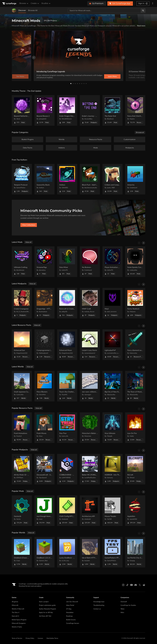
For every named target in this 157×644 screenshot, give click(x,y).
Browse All (33, 10)
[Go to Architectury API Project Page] (90, 511)
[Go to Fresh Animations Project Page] (22, 428)
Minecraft (15, 605)
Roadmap (69, 616)
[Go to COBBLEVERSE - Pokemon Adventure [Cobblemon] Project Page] (67, 469)
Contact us (97, 609)
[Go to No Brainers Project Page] (90, 262)
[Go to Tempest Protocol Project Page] (22, 179)
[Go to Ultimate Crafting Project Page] (22, 262)
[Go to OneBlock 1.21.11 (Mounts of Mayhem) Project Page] (44, 552)
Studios (46, 3)
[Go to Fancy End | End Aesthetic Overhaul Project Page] (135, 110)
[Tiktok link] (127, 585)
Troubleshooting (99, 605)
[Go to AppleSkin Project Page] (135, 511)
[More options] (153, 3)
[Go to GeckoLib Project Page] (22, 511)
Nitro (122, 613)
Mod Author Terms (52, 638)
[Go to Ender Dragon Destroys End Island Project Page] (67, 110)
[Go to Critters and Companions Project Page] (113, 179)
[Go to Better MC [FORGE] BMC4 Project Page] (90, 469)
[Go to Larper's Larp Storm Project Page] (90, 345)
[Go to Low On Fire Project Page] (135, 428)
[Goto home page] (9, 3)
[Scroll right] (143, 243)
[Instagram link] (123, 585)
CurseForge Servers (73, 623)
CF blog (69, 609)
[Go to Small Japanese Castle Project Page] (22, 386)
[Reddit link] (144, 585)
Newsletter (70, 613)
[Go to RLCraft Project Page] (135, 469)
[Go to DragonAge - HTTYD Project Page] (44, 303)
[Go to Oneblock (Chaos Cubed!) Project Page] (22, 552)
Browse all (140, 132)
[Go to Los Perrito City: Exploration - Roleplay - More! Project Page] (135, 552)
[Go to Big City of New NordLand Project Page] (113, 386)
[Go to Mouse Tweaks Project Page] (113, 511)
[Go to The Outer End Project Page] (113, 110)
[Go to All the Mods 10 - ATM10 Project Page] (22, 469)
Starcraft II (15, 616)
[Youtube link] (131, 585)
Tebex (122, 609)
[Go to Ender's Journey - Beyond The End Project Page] (90, 110)
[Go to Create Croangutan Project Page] (22, 303)
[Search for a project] (104, 11)
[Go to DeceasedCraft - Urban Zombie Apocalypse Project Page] (44, 469)
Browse (24, 3)
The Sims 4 (15, 613)
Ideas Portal (70, 605)
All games (15, 602)
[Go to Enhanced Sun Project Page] (22, 345)
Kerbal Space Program (19, 620)
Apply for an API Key (46, 613)
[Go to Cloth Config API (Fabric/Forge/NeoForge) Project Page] (67, 511)
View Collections (29, 225)
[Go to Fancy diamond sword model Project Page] (135, 345)
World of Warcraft (18, 609)
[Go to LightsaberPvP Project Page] (113, 345)
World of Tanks (17, 627)
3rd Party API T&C (45, 616)
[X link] (140, 585)
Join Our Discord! (72, 602)
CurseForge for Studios (128, 605)
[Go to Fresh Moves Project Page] (44, 428)
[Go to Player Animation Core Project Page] (113, 262)
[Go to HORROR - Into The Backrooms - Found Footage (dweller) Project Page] (113, 469)
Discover (22, 10)
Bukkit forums (71, 620)
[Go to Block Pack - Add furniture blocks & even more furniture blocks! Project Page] (90, 179)
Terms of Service (17, 638)
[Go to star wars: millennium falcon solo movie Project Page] (90, 386)
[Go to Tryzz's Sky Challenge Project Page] (67, 386)
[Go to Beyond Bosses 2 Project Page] (44, 110)
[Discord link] (136, 585)
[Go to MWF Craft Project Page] (90, 303)
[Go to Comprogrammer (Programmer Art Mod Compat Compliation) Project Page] (44, 345)
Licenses (40, 638)
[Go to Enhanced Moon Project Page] (67, 345)
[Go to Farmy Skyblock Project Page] (135, 303)
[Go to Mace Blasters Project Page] (44, 386)
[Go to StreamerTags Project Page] (44, 262)
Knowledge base (99, 602)
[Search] (143, 11)
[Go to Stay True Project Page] (67, 428)
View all (28, 242)
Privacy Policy (30, 638)
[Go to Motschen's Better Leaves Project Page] (90, 428)
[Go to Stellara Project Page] (67, 179)
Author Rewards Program (48, 609)
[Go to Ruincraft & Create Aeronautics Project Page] (67, 303)
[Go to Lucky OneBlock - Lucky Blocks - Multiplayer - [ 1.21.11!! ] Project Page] (67, 552)
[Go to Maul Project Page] (113, 303)
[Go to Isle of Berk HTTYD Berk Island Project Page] (90, 552)
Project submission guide (47, 605)
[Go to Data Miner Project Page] (67, 262)
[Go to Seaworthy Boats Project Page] (44, 179)
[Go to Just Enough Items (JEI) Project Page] (44, 511)
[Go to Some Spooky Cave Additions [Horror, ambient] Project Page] (135, 262)
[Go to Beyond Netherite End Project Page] (22, 110)
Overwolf (124, 602)
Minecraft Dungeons (19, 623)
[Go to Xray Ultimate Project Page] (113, 428)
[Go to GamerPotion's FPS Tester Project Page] (113, 552)
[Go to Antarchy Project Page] (135, 179)
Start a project (44, 602)
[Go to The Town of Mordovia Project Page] (135, 386)
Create (35, 3)
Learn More (112, 76)
